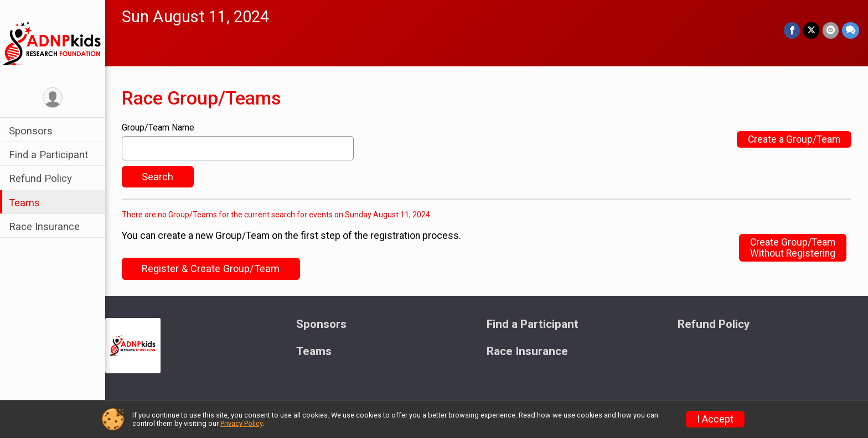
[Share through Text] (851, 30)
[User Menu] (53, 98)
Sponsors (31, 131)
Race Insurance (44, 226)
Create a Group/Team (794, 139)
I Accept (715, 419)
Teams (24, 203)
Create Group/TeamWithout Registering (793, 248)
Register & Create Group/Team (211, 268)
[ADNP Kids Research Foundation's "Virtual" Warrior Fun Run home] (53, 43)
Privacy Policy (241, 423)
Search (157, 177)
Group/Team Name (158, 128)
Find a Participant (48, 155)
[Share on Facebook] (792, 30)
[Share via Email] (831, 30)
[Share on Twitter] (811, 30)
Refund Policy (40, 178)
